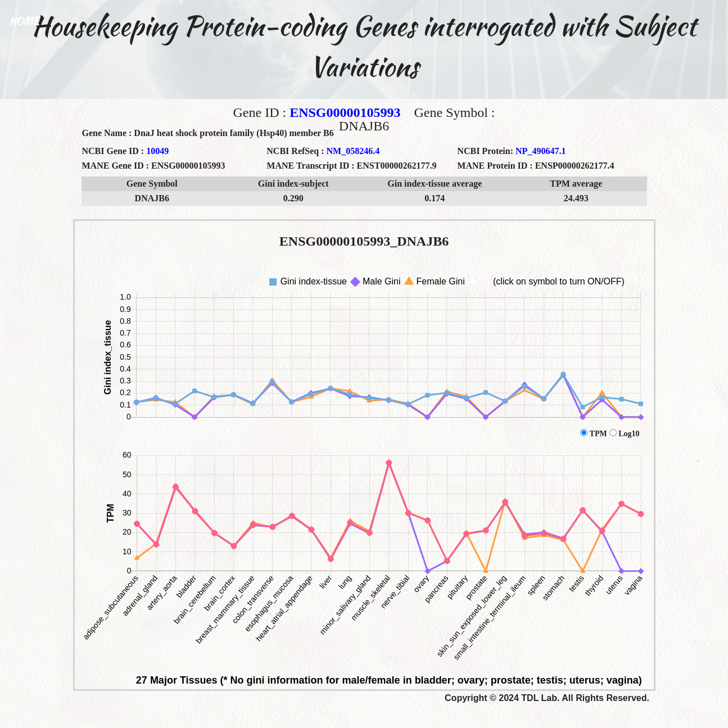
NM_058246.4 (353, 151)
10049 (157, 151)
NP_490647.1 (541, 151)
